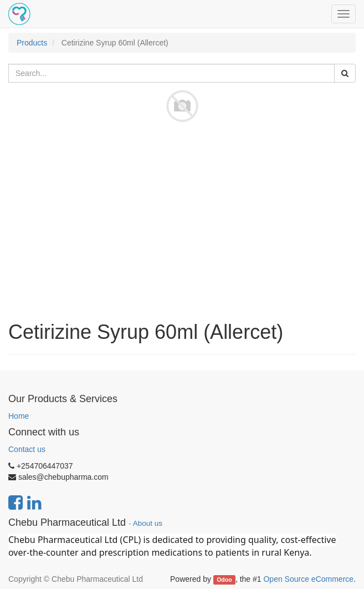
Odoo (224, 580)
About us (148, 523)
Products (32, 43)
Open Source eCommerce (308, 579)
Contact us (27, 449)
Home (19, 416)
